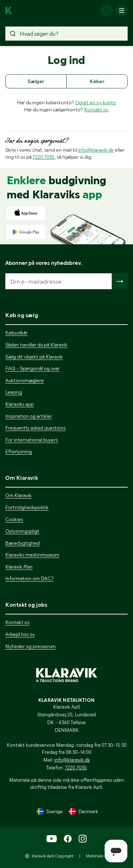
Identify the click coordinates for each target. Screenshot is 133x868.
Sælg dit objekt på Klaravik (34, 357)
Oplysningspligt (22, 531)
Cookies (14, 519)
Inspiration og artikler (29, 416)
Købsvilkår (16, 333)
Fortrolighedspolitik (27, 507)
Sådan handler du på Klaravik (36, 345)
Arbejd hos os (20, 634)
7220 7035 (44, 157)
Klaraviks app (20, 404)
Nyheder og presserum (31, 646)
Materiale (95, 856)
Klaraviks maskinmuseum (32, 555)
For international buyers (32, 440)
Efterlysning (19, 452)
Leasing (14, 392)
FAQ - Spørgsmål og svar (32, 368)
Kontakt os (96, 110)
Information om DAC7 (29, 578)
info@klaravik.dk (96, 150)
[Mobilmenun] (122, 11)
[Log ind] (107, 11)
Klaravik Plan (19, 567)
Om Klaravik (18, 495)
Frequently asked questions (35, 428)
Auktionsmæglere (25, 380)
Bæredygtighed (23, 543)
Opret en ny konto (96, 103)
